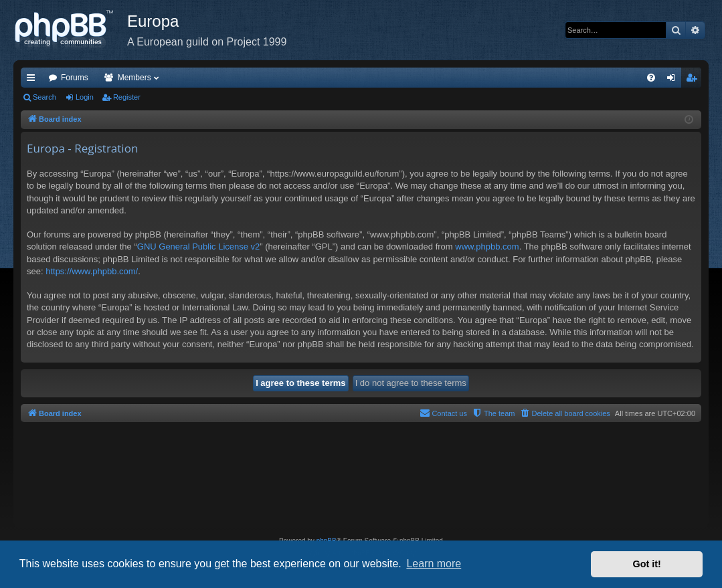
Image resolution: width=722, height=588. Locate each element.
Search (44, 97)
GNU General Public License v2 (199, 247)
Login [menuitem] (674, 80)
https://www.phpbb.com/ (92, 271)
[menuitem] (651, 78)
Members (134, 78)
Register (127, 97)
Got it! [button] (647, 564)
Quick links (33, 80)
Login (85, 97)
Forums (75, 78)
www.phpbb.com (487, 247)
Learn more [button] (434, 564)
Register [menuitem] (694, 80)
